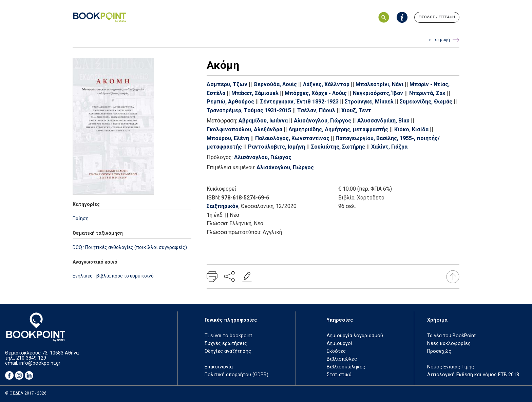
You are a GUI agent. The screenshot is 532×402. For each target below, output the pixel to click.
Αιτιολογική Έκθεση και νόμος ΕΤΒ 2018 (473, 375)
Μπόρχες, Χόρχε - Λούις (316, 93)
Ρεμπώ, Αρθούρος (230, 102)
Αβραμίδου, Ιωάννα (263, 121)
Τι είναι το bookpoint (228, 336)
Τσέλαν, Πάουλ (316, 110)
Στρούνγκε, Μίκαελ (369, 102)
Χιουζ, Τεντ (356, 110)
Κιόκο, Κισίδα (411, 129)
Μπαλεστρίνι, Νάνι (379, 84)
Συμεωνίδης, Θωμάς (426, 102)
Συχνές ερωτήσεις (226, 343)
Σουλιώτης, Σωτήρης (338, 147)
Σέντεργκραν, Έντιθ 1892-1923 (299, 102)
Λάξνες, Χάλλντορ (326, 84)
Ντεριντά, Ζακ (427, 93)
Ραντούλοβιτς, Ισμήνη (277, 147)
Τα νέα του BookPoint (451, 336)
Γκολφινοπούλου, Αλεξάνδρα (244, 129)
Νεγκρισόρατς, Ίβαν (378, 93)
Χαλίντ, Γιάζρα (389, 147)
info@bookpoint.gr (40, 363)
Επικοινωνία (219, 367)
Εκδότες (336, 351)
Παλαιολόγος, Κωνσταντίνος (292, 138)
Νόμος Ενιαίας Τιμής (451, 367)
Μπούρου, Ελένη (228, 138)
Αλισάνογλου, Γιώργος (322, 121)
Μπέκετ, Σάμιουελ (255, 93)
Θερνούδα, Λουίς (275, 84)
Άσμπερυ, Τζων (227, 84)
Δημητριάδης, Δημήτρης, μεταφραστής (338, 129)
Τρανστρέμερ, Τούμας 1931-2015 (249, 110)
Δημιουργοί (340, 343)
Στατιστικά (339, 375)
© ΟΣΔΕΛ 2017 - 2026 (26, 393)
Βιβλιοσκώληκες (346, 367)
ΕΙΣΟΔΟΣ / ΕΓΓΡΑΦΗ (437, 17)
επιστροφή (444, 40)
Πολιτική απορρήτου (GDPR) (236, 375)
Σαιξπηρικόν (223, 206)
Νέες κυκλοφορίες (449, 343)
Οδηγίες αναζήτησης (228, 351)
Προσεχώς (439, 351)
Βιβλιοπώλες (342, 359)
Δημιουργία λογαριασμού (355, 336)
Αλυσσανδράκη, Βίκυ (383, 121)
